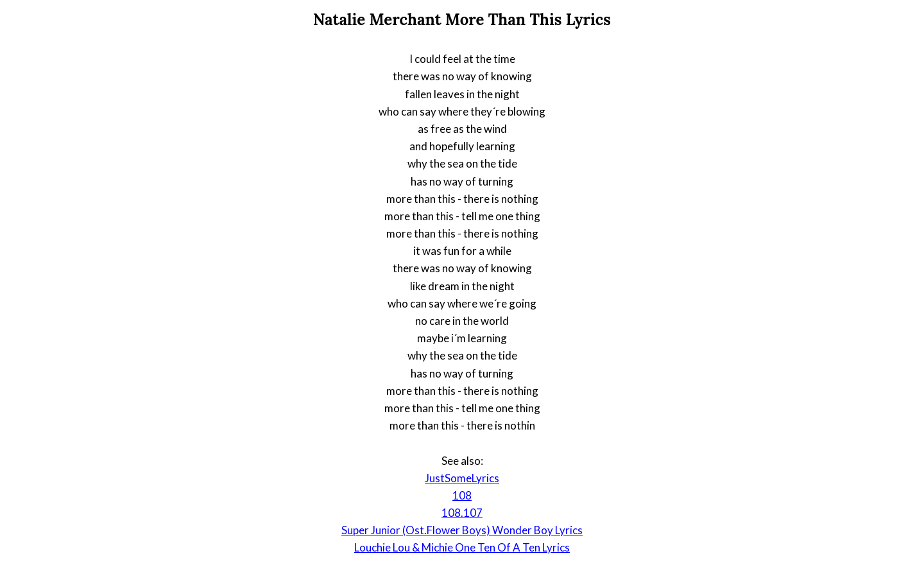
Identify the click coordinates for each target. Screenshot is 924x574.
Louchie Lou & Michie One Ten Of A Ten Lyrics (462, 547)
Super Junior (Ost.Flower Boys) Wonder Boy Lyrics (462, 530)
